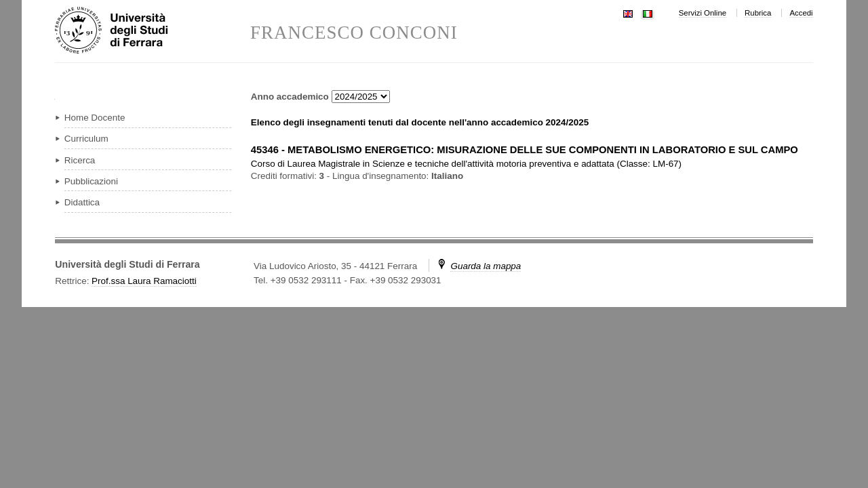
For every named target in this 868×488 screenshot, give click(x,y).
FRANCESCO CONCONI (354, 33)
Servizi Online (703, 13)
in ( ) (466, 164)
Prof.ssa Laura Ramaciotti (144, 281)
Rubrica (758, 13)
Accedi (801, 13)
